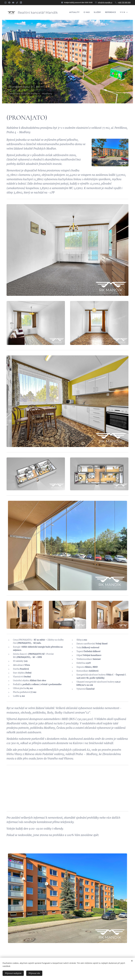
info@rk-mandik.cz (105, 2)
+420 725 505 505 (124, 2)
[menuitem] (86, 13)
